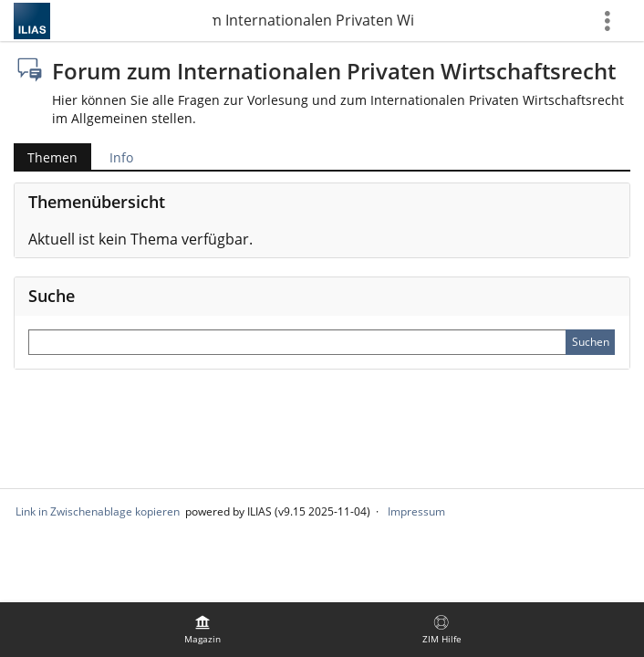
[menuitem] (203, 630)
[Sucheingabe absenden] (590, 342)
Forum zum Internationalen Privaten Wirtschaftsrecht (313, 20)
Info (121, 157)
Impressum (416, 511)
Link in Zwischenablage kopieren (98, 511)
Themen (52, 157)
